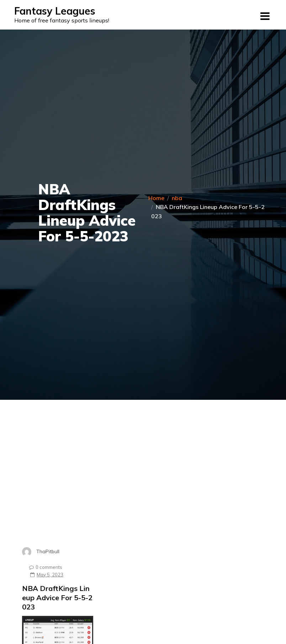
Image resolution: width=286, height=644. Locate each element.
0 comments (44, 567)
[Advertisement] (74, 483)
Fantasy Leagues (55, 11)
